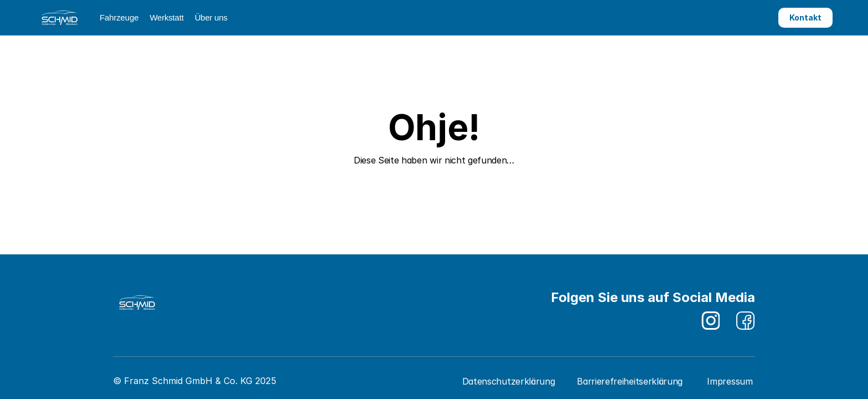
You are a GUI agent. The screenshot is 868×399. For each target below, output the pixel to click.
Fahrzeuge (119, 17)
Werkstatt (166, 17)
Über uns (211, 17)
